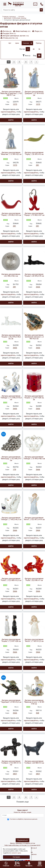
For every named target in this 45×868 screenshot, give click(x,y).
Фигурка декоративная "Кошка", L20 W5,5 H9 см (34, 275)
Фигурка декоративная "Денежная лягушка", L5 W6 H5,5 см (34, 337)
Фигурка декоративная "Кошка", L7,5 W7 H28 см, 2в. (34, 398)
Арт (10, 43)
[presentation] (11, 829)
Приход (39, 43)
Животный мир (23, 31)
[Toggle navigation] (5, 4)
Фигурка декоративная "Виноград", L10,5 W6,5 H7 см (11, 459)
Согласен (16, 857)
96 (39, 49)
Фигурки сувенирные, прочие (16, 36)
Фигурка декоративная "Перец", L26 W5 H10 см (34, 153)
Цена (17, 43)
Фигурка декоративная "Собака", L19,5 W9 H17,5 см (11, 763)
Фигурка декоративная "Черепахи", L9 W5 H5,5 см (11, 701)
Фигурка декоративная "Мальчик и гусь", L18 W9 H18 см (34, 702)
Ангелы (7, 31)
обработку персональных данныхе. (28, 819)
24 (28, 49)
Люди (39, 31)
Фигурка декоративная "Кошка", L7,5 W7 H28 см (11, 640)
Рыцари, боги (9, 33)
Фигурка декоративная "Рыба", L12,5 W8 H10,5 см (11, 579)
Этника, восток (10, 38)
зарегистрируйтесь (8, 112)
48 (34, 49)
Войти (11, 120)
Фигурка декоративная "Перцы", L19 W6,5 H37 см (34, 214)
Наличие (27, 43)
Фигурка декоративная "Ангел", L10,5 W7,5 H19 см (34, 519)
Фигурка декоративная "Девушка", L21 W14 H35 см (34, 93)
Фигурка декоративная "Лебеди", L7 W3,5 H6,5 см (11, 519)
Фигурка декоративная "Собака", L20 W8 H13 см (34, 762)
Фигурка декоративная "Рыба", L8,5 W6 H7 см (34, 579)
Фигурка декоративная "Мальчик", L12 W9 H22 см (11, 153)
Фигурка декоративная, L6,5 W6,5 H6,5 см (11, 275)
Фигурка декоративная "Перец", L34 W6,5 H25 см (11, 214)
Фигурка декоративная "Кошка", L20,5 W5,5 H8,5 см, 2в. (11, 337)
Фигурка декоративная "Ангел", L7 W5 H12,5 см (34, 640)
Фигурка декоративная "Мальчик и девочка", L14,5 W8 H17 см (11, 93)
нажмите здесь (16, 853)
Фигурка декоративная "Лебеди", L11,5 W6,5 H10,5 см (11, 398)
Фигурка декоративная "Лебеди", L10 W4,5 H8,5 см (34, 458)
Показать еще (22, 802)
